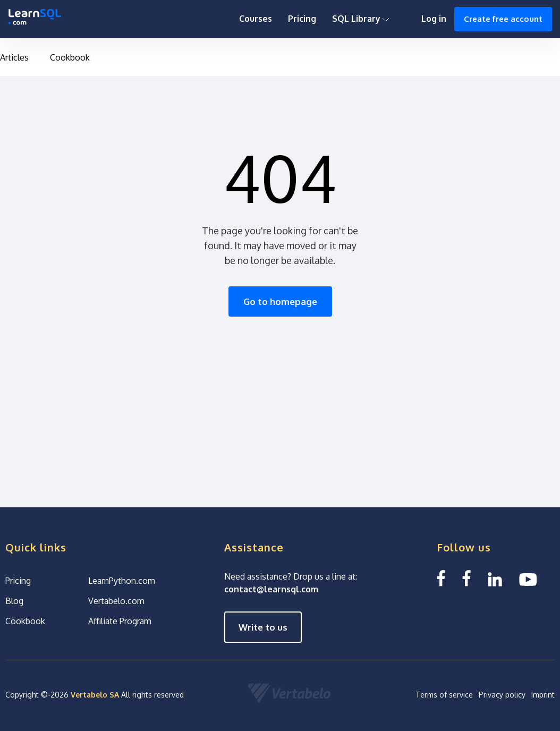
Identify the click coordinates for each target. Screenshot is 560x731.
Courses (256, 19)
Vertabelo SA (95, 695)
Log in (434, 19)
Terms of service (444, 695)
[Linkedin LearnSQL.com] (495, 578)
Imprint (543, 695)
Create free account (503, 19)
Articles (14, 57)
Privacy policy (502, 695)
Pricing (302, 19)
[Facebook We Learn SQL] (466, 578)
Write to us (263, 627)
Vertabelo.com (116, 601)
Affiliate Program (120, 621)
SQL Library (361, 19)
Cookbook (70, 57)
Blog (14, 601)
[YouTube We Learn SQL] (528, 578)
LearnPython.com (122, 581)
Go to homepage (280, 301)
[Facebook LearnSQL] (441, 578)
